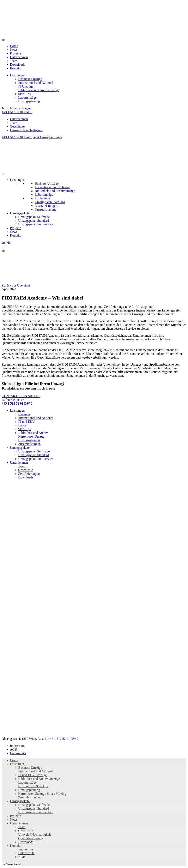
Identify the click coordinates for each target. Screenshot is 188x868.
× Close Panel (12, 864)
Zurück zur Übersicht (16, 285)
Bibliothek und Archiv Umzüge (39, 779)
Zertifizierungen (29, 474)
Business (24, 414)
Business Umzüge (30, 79)
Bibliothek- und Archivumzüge (39, 90)
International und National (36, 83)
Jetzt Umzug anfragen (16, 108)
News (14, 50)
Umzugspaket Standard (34, 221)
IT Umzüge (26, 86)
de (9, 242)
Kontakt (15, 68)
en (4, 242)
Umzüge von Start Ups (50, 202)
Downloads (17, 65)
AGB (13, 749)
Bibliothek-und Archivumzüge (55, 191)
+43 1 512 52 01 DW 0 (17, 112)
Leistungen (17, 75)
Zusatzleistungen (46, 206)
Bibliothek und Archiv (33, 433)
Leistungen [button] (17, 180)
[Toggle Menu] (3, 174)
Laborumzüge (27, 98)
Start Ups (24, 94)
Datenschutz (18, 753)
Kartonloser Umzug (31, 436)
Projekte (15, 53)
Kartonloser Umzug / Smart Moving (42, 794)
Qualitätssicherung (31, 838)
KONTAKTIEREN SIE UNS (21, 396)
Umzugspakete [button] (20, 213)
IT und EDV (26, 422)
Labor (22, 425)
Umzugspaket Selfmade (34, 217)
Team (14, 61)
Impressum (17, 746)
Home (14, 46)
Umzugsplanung (29, 101)
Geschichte (17, 126)
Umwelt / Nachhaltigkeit (26, 130)
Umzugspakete (20, 448)
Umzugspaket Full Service (36, 224)
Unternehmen (19, 57)
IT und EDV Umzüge (32, 775)
